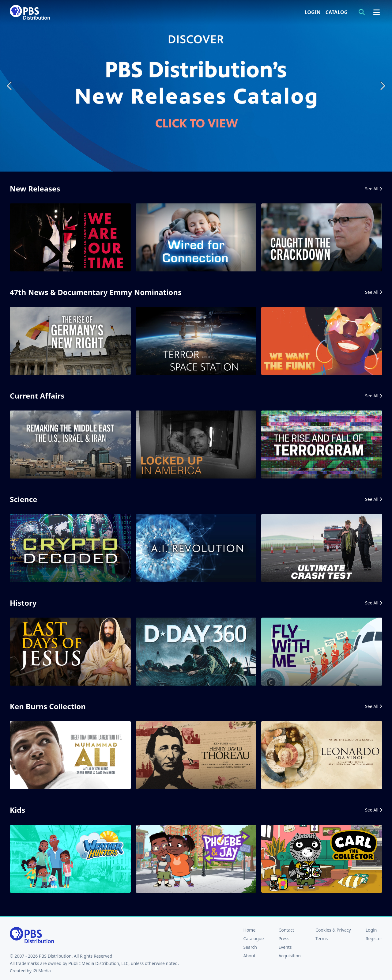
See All (374, 189)
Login (313, 12)
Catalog (337, 12)
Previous (10, 86)
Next (382, 86)
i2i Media (42, 971)
